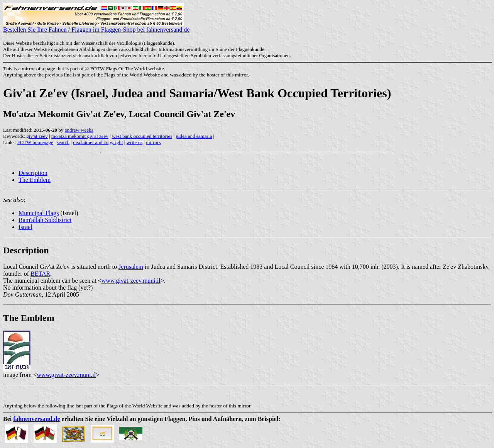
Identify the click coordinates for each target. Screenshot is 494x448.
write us (135, 142)
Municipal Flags (39, 213)
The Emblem (35, 180)
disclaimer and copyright (98, 142)
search (63, 142)
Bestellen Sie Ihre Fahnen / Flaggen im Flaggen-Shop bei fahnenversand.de (96, 27)
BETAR (40, 274)
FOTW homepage (35, 142)
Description (33, 173)
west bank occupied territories (142, 136)
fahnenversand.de (36, 419)
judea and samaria (194, 136)
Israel (25, 227)
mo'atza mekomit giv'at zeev (80, 136)
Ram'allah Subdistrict (45, 220)
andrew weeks (79, 130)
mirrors (153, 142)
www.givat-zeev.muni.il (131, 281)
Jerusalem (131, 267)
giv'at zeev (37, 136)
